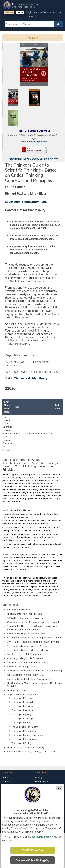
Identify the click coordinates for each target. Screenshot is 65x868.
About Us (7, 777)
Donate (20, 12)
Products (33, 38)
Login (29, 12)
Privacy (39, 777)
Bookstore (9, 12)
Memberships (41, 12)
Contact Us (8, 782)
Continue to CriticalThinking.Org (32, 860)
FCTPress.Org (32, 821)
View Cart (33, 16)
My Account (55, 12)
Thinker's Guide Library (31, 378)
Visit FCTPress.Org (32, 850)
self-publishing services (44, 837)
